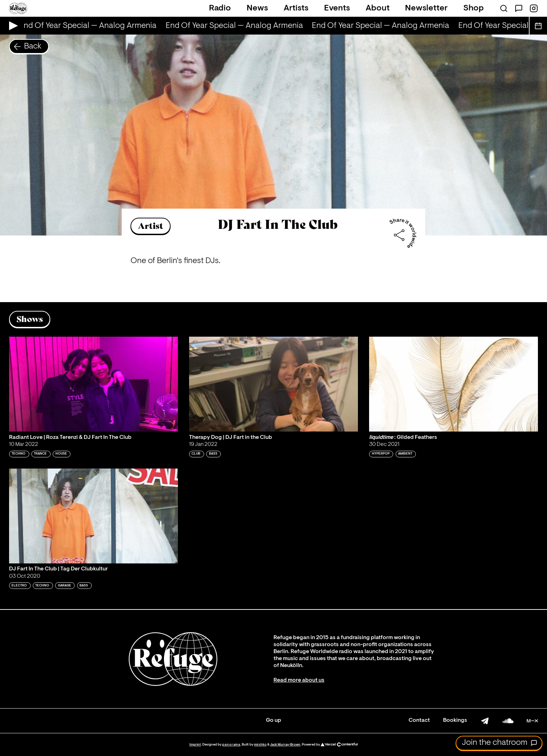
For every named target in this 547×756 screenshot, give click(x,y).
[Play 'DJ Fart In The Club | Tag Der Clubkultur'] (93, 516)
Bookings (455, 720)
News (257, 8)
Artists (296, 8)
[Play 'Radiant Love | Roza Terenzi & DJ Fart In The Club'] (93, 384)
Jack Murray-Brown (285, 745)
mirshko (260, 745)
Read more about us (299, 680)
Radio (220, 8)
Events (337, 8)
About (378, 8)
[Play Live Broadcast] (12, 26)
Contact (419, 720)
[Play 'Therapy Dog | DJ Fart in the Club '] (273, 384)
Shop (474, 8)
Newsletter (426, 8)
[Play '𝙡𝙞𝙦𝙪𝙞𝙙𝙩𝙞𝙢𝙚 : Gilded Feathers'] (454, 384)
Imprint (195, 745)
